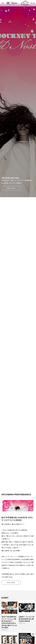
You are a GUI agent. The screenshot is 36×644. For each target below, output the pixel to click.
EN (32, 3)
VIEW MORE (11, 188)
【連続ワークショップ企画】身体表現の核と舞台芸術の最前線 (27, 619)
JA (34, 3)
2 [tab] (5, 484)
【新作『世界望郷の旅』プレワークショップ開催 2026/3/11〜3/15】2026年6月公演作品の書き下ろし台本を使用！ (9, 622)
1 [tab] (3, 484)
